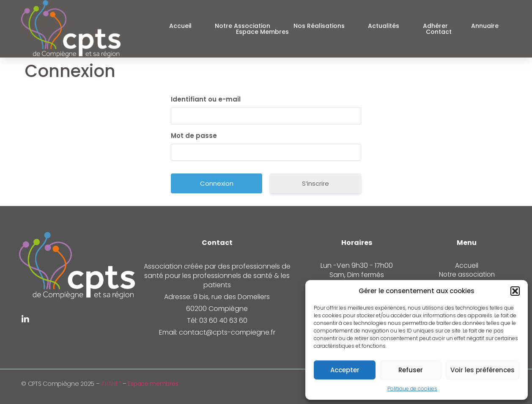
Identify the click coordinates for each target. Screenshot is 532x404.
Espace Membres (262, 32)
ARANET (111, 384)
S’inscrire (315, 183)
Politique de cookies (412, 389)
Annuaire (485, 26)
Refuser (411, 370)
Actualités (384, 26)
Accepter (345, 370)
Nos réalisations (319, 26)
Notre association (243, 26)
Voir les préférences (483, 370)
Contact (439, 32)
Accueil (180, 26)
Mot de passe (194, 136)
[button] (515, 291)
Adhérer (435, 26)
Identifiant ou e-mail (206, 99)
